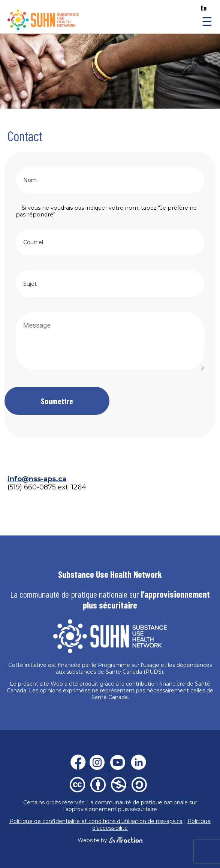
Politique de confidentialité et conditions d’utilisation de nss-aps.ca (96, 821)
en (204, 8)
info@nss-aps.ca (37, 479)
